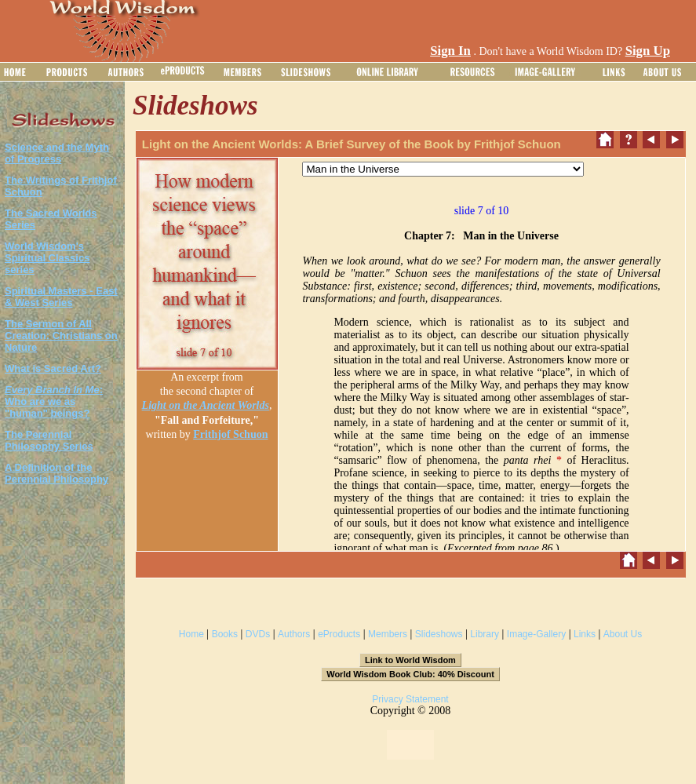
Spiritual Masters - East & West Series (61, 297)
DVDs (258, 634)
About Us (623, 634)
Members (388, 634)
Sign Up (648, 51)
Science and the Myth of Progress (57, 153)
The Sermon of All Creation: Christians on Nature (61, 335)
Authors (294, 634)
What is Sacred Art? (53, 368)
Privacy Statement (410, 699)
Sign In (450, 51)
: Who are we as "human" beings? (54, 401)
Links (585, 634)
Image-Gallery (536, 634)
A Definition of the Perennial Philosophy (56, 473)
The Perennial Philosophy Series (49, 440)
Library (485, 634)
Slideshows (439, 634)
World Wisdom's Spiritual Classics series (47, 258)
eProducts (339, 634)
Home (191, 634)
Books (225, 634)
